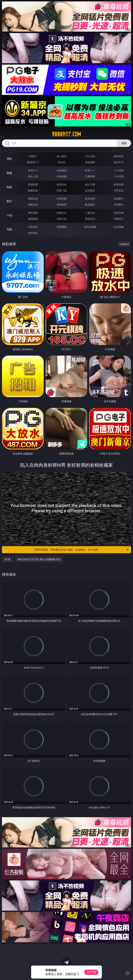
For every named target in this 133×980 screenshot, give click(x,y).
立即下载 (91, 972)
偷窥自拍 (33, 199)
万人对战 (90, 156)
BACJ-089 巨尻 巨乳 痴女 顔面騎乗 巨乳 (39, 559)
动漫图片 (119, 199)
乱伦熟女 (90, 190)
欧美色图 (90, 199)
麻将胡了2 (33, 162)
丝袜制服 (62, 176)
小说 (9, 215)
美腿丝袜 (33, 205)
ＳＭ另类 (119, 176)
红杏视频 (119, 227)
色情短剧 (33, 233)
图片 (9, 201)
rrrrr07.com (66, 134)
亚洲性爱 (33, 184)
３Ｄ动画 (119, 170)
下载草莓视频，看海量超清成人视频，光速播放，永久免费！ (81, 550)
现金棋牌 (90, 162)
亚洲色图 (62, 199)
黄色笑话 (90, 219)
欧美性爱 (119, 184)
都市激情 (33, 213)
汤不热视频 (90, 227)
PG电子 (33, 156)
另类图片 (119, 205)
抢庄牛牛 (119, 162)
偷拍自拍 (62, 184)
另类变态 (119, 190)
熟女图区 (90, 205)
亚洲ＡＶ (33, 170)
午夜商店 (33, 227)
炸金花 (62, 162)
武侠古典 (119, 213)
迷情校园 (33, 219)
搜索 (124, 143)
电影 (9, 187)
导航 (9, 229)
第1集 (8, 559)
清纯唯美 (62, 205)
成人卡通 (90, 184)
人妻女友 (90, 213)
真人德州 (62, 156)
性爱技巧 (119, 219)
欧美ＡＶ (90, 170)
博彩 (9, 159)
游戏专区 (119, 156)
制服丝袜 (33, 190)
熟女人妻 (33, 176)
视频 (9, 173)
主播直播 (90, 176)
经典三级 (62, 190)
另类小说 (62, 219)
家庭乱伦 (62, 213)
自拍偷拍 (62, 170)
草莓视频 (62, 227)
